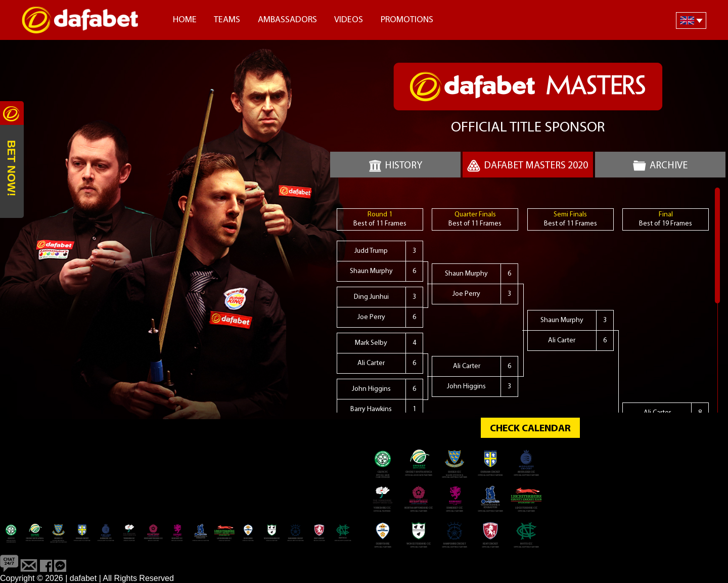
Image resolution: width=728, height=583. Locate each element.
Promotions (407, 20)
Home (185, 20)
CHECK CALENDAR (530, 429)
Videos (349, 20)
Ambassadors (287, 20)
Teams (227, 20)
